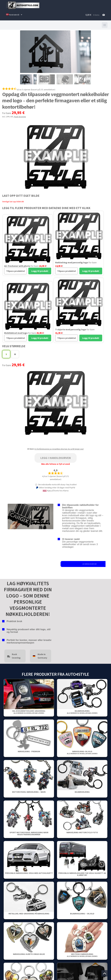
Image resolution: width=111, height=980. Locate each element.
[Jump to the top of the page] (104, 973)
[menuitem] (14, 15)
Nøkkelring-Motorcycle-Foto (82, 832)
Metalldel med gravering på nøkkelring (29, 914)
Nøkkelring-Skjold (82, 752)
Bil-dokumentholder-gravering (29, 712)
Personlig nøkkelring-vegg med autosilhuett (29, 873)
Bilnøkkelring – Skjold (82, 914)
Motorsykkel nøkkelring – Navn (29, 792)
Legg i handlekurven (56, 458)
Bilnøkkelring (82, 712)
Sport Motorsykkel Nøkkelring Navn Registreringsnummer (29, 833)
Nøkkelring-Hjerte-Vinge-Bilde (29, 954)
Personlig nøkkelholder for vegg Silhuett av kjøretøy (82, 874)
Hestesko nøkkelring (82, 955)
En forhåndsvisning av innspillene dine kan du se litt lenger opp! (59, 449)
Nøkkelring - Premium (29, 751)
